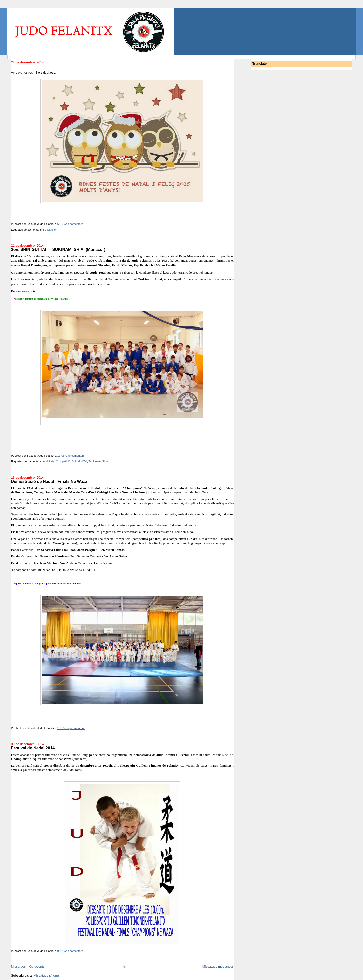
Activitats (49, 461)
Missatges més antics (218, 967)
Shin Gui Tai (80, 461)
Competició (63, 461)
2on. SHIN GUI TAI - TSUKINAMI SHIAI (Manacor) (58, 249)
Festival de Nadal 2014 (33, 748)
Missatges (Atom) (46, 976)
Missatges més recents (28, 967)
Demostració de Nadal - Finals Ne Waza (49, 481)
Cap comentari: (74, 224)
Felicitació (49, 230)
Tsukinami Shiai (99, 461)
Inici (123, 967)
